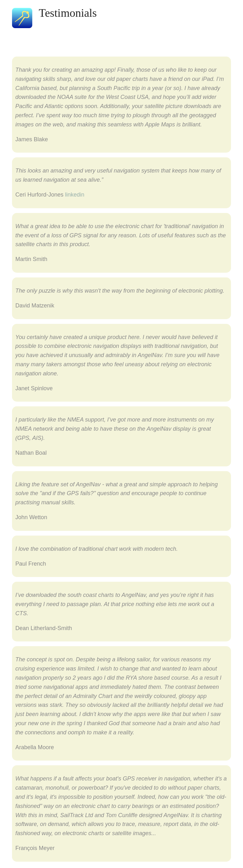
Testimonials (68, 13)
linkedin (75, 195)
